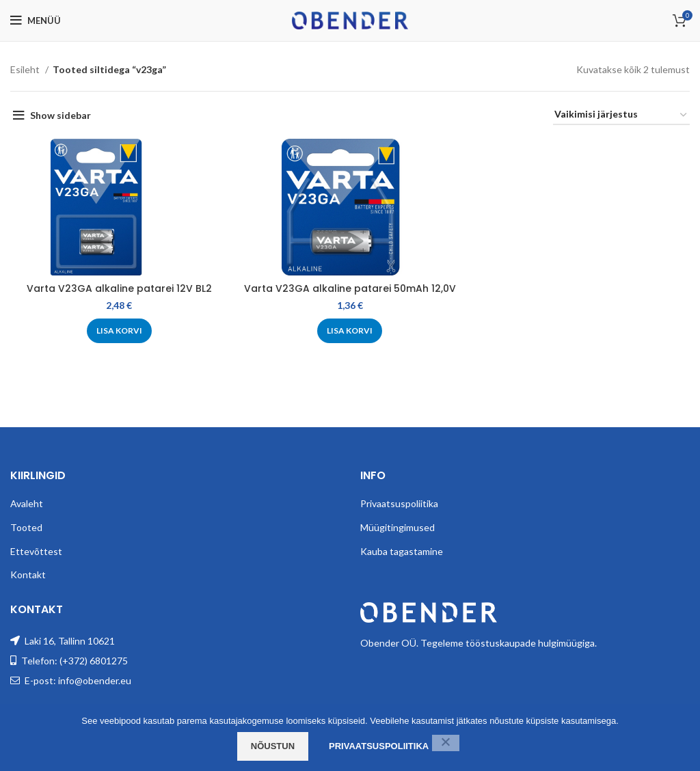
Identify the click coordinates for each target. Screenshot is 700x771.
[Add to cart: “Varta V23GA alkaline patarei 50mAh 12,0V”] (350, 331)
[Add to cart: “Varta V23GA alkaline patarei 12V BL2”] (119, 331)
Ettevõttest (36, 551)
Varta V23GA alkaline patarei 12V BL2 (119, 288)
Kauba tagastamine (402, 551)
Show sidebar (60, 115)
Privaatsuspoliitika (399, 503)
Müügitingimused (398, 527)
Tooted (26, 527)
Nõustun (273, 746)
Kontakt (28, 574)
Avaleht (27, 503)
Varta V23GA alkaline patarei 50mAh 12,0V (350, 288)
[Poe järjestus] (621, 115)
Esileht (26, 69)
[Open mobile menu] (36, 21)
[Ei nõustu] (446, 743)
